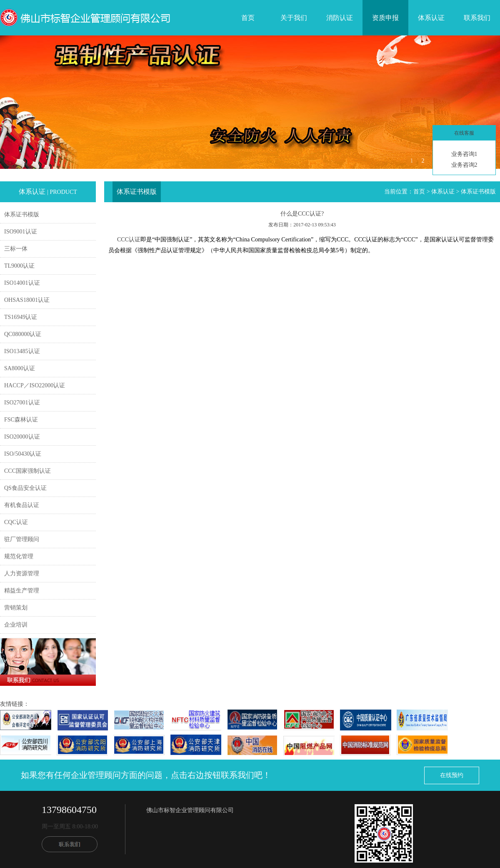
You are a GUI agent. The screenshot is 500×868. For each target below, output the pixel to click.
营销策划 (16, 608)
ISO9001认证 (21, 232)
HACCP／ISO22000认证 (35, 385)
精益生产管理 (22, 591)
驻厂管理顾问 (22, 539)
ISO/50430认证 (23, 454)
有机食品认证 (22, 505)
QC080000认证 (23, 334)
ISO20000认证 (22, 437)
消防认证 (340, 18)
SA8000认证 (20, 368)
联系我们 (477, 18)
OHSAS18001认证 (27, 300)
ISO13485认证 (22, 351)
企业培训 (16, 625)
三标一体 (16, 249)
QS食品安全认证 (25, 488)
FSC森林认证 (21, 420)
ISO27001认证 (22, 403)
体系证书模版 (22, 214)
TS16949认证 (21, 317)
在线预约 (452, 775)
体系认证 (431, 18)
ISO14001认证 (22, 283)
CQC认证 (16, 522)
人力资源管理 (22, 573)
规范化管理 (19, 556)
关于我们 (294, 18)
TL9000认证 (19, 266)
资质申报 (385, 18)
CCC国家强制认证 (27, 471)
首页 (248, 18)
